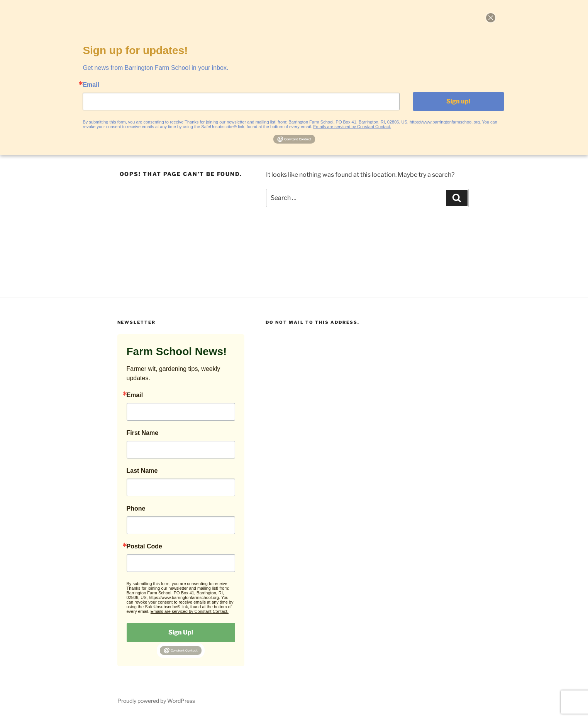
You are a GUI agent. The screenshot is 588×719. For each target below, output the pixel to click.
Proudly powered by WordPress (156, 701)
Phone (136, 509)
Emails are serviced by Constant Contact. (190, 611)
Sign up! (458, 101)
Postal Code (144, 546)
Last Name (142, 471)
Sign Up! (181, 632)
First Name (143, 433)
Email (135, 395)
